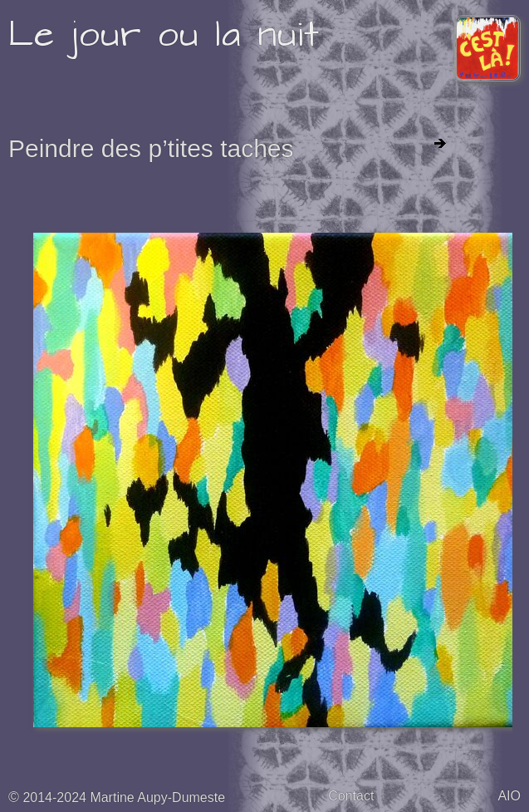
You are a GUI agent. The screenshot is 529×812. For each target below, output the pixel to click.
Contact (351, 796)
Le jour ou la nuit (164, 35)
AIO (509, 796)
